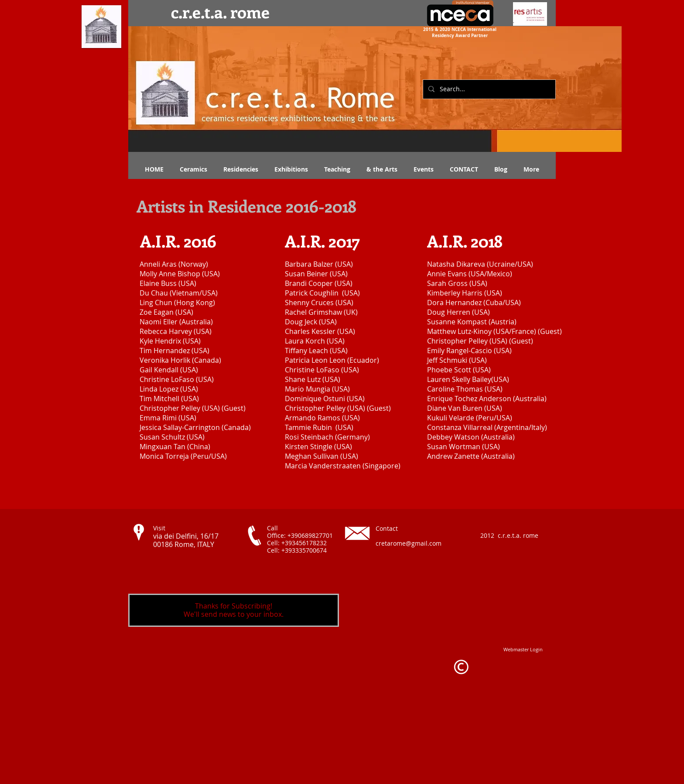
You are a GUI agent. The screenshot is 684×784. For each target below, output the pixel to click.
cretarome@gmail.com (409, 543)
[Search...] (488, 89)
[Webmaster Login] (523, 649)
